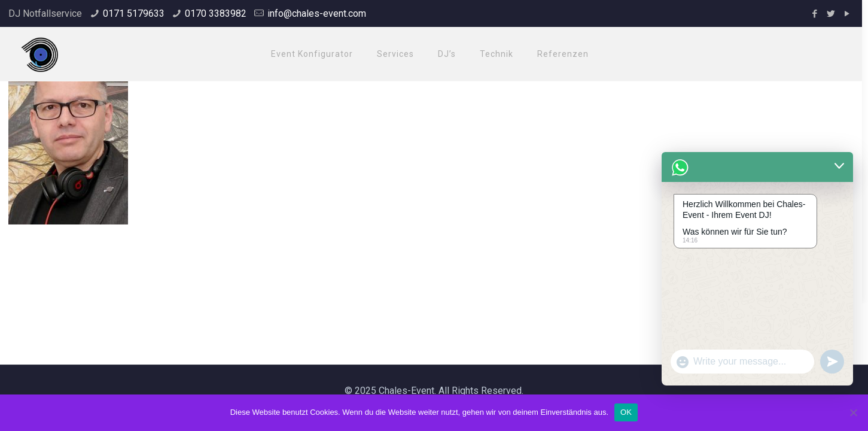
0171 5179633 (134, 13)
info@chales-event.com (317, 13)
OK (626, 412)
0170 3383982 (216, 13)
